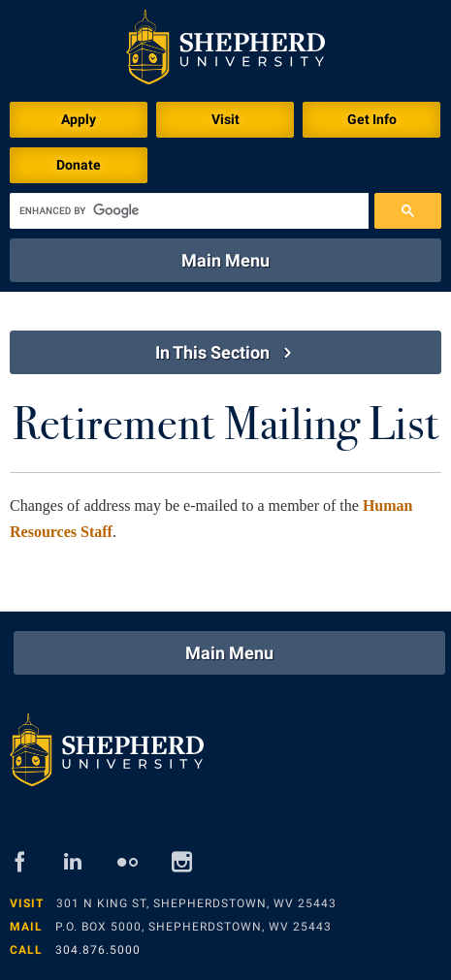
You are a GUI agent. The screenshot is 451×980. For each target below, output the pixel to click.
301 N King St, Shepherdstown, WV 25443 (196, 903)
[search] (189, 211)
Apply (79, 119)
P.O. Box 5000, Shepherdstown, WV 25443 (193, 927)
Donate (79, 165)
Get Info (372, 119)
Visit (225, 119)
